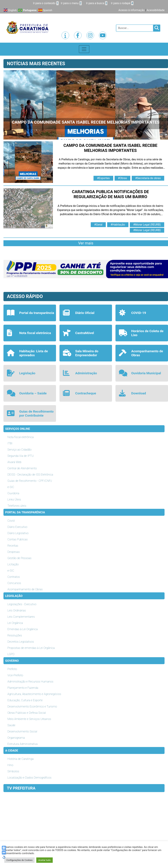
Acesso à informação (131, 10)
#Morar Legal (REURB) (147, 225)
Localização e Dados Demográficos (29, 778)
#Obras (123, 178)
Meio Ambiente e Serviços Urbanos (29, 719)
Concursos (14, 583)
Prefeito (12, 669)
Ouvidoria (13, 493)
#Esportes (103, 178)
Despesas (14, 552)
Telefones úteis (17, 506)
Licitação (13, 564)
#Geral (98, 225)
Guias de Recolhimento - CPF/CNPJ (30, 481)
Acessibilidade (156, 10)
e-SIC (11, 487)
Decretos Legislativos (21, 642)
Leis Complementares (21, 617)
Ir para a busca (97, 3)
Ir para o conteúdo (46, 3)
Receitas (13, 546)
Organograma (16, 738)
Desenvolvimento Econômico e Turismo (32, 706)
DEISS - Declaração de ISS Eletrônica (30, 474)
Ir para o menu (71, 3)
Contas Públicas (18, 539)
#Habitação (118, 225)
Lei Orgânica (15, 623)
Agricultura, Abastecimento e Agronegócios (34, 694)
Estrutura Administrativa (22, 744)
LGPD (11, 654)
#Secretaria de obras (148, 178)
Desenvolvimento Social (22, 731)
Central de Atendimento (22, 468)
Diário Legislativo (18, 533)
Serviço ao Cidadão (19, 450)
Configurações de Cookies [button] (19, 860)
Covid (11, 521)
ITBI (10, 443)
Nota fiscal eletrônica (21, 437)
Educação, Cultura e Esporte (25, 700)
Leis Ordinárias (17, 610)
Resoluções (15, 635)
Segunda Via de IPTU (21, 456)
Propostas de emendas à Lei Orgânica (31, 648)
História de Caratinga (20, 759)
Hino (10, 765)
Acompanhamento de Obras (25, 589)
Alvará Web (14, 462)
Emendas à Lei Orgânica (23, 629)
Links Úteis (14, 499)
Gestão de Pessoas (19, 558)
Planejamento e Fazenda (23, 688)
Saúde (11, 725)
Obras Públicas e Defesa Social (27, 713)
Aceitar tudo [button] (44, 860)
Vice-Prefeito (15, 675)
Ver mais (86, 243)
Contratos (14, 577)
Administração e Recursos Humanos (30, 681)
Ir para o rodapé (122, 3)
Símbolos (13, 771)
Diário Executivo (17, 527)
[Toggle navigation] (84, 49)
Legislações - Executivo (22, 604)
